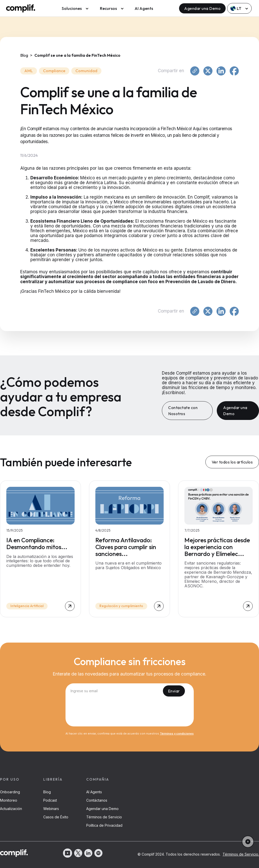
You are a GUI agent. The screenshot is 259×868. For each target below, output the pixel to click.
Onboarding (10, 792)
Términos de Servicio (104, 817)
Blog (47, 792)
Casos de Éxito (56, 817)
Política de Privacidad (104, 825)
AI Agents (144, 8)
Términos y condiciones (177, 734)
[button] (74, 8)
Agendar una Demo (202, 8)
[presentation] (129, 712)
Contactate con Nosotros (183, 411)
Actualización (11, 809)
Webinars (51, 809)
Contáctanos (97, 800)
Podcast (50, 800)
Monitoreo (9, 800)
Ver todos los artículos (232, 462)
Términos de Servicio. (241, 854)
